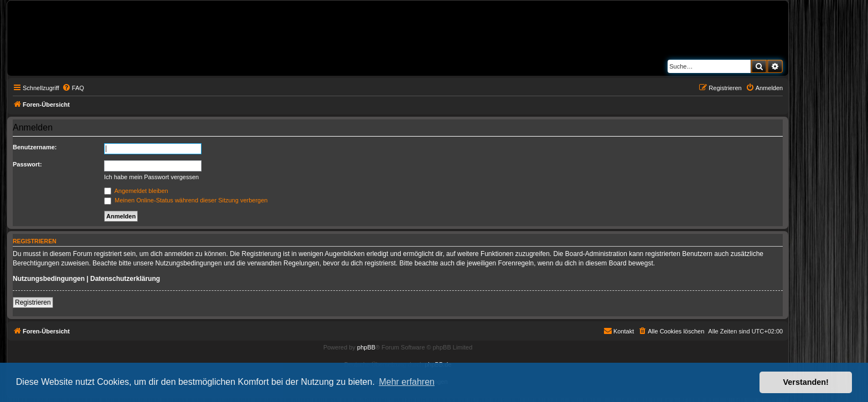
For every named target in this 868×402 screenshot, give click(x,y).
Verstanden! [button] (806, 382)
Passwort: (27, 164)
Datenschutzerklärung (125, 279)
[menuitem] (73, 88)
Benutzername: (35, 147)
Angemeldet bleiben (136, 191)
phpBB (366, 347)
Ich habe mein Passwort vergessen (151, 177)
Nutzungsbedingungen (49, 279)
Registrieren (33, 302)
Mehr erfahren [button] (407, 382)
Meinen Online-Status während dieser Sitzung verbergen (186, 200)
